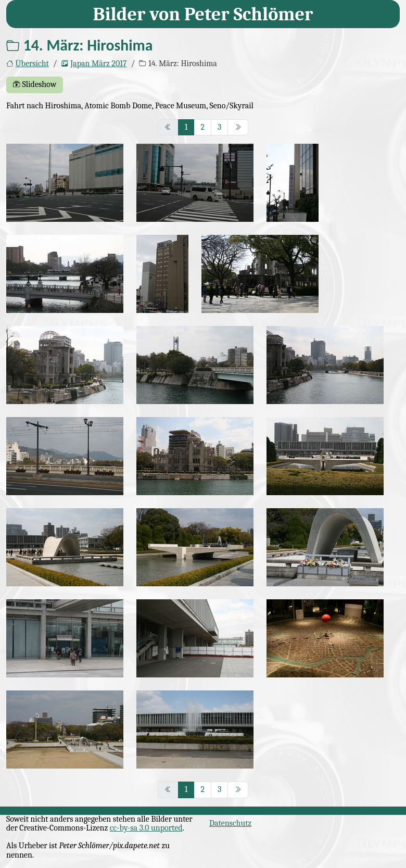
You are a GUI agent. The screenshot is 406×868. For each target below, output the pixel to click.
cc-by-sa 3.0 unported (146, 828)
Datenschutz (230, 823)
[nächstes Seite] (238, 128)
